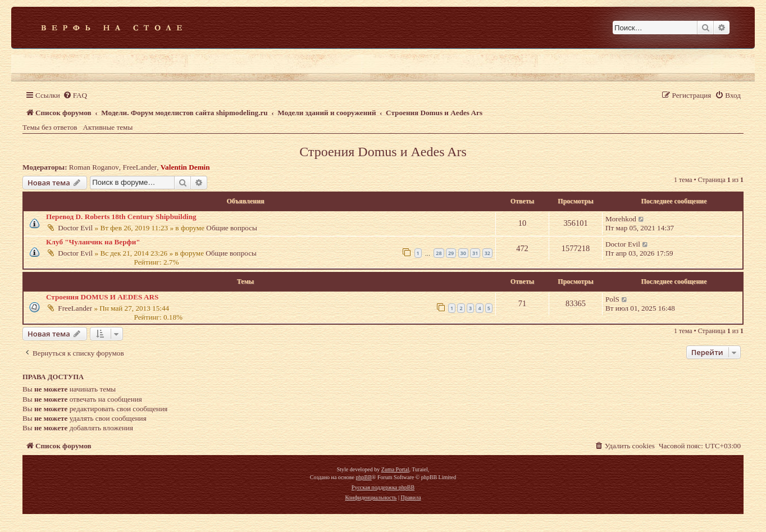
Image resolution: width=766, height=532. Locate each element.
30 (463, 253)
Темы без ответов (50, 127)
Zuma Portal (395, 469)
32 (487, 253)
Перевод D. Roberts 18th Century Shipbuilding (121, 217)
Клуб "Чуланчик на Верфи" (93, 242)
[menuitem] (75, 95)
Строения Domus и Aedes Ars (383, 152)
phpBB (363, 477)
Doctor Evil (75, 228)
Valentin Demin (185, 167)
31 (475, 253)
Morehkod (621, 219)
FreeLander (140, 167)
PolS (612, 299)
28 (439, 253)
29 (451, 253)
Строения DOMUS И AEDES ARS (102, 297)
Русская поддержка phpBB (383, 487)
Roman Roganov (94, 167)
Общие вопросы (232, 228)
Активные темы (108, 127)
